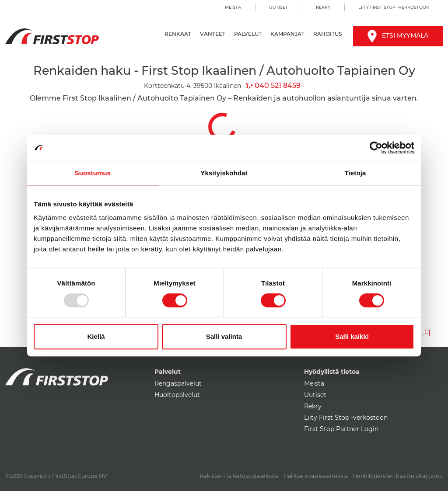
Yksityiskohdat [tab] (224, 173)
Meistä (233, 7)
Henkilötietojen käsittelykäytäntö (398, 476)
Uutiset (278, 7)
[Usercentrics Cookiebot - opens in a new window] (376, 148)
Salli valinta (224, 336)
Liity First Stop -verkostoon (394, 7)
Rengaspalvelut (178, 383)
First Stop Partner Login (341, 429)
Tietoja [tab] (355, 173)
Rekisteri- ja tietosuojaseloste (239, 476)
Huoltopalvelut (177, 395)
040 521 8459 (273, 85)
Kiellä (96, 336)
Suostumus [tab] (93, 173)
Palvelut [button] (248, 34)
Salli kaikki (352, 336)
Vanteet (213, 34)
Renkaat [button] (178, 34)
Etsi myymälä (398, 35)
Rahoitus (327, 34)
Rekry (323, 7)
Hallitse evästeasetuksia (316, 476)
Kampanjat (287, 34)
